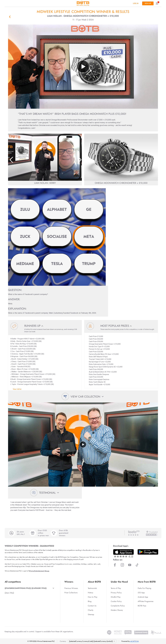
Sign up (148, 3)
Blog (90, 601)
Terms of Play (116, 588)
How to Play (93, 597)
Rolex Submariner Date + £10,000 (101, 364)
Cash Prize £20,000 (96, 352)
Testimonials (92, 588)
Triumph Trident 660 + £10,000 (100, 359)
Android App (143, 597)
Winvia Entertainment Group (39, 571)
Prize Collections (71, 593)
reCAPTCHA (134, 641)
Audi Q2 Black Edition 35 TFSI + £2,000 (103, 372)
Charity (91, 610)
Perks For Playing (144, 588)
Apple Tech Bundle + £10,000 (99, 385)
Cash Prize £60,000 (96, 339)
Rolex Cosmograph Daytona (99, 379)
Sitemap (91, 614)
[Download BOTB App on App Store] (123, 553)
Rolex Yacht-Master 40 (97, 382)
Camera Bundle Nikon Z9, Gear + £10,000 (104, 354)
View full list (17, 389)
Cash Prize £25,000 (96, 377)
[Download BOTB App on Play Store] (148, 552)
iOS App (141, 593)
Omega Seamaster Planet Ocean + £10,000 (105, 344)
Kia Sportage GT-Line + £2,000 (100, 362)
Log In (136, 3)
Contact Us (92, 606)
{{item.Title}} (9, 593)
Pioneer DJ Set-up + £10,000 (99, 349)
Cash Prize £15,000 (96, 336)
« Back (10, 17)
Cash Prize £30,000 (96, 341)
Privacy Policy (116, 593)
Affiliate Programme (146, 601)
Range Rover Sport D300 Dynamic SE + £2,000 (106, 367)
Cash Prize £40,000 (96, 369)
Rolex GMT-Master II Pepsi (98, 357)
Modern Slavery (117, 610)
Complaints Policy (118, 606)
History (90, 593)
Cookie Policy (116, 601)
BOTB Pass (142, 606)
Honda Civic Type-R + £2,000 (99, 347)
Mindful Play (116, 597)
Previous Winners (71, 588)
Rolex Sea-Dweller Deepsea (99, 374)
